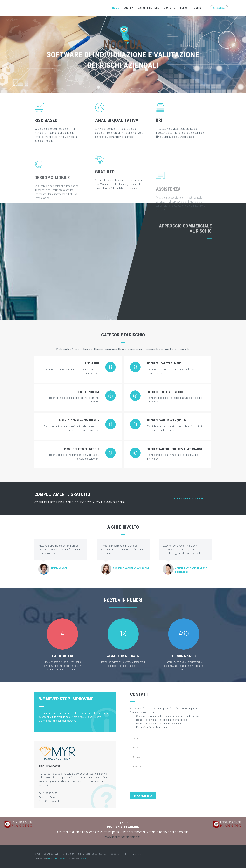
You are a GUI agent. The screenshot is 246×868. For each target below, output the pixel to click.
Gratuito (170, 8)
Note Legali (139, 854)
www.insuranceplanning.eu (123, 837)
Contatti (200, 8)
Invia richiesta (143, 796)
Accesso (219, 8)
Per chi (185, 8)
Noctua (128, 8)
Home (116, 8)
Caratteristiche (149, 8)
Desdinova (84, 859)
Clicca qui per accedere (189, 499)
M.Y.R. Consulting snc (56, 859)
